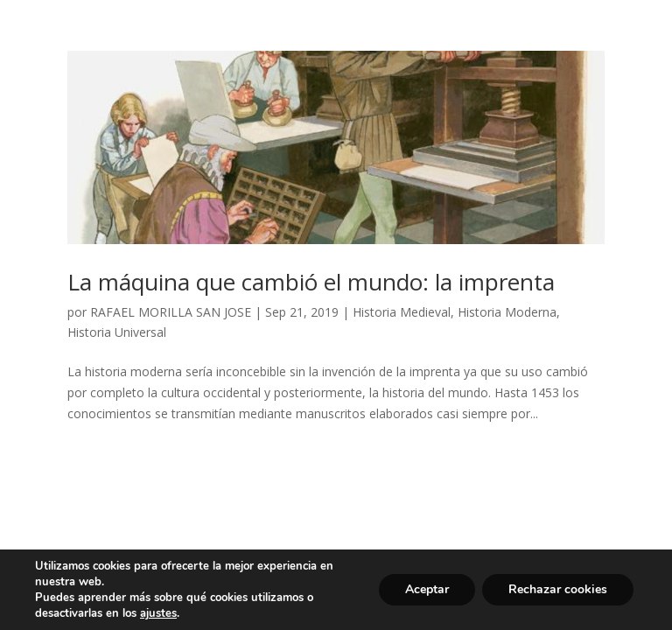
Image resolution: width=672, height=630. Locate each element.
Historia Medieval (402, 312)
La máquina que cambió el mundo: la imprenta (311, 282)
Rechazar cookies (558, 589)
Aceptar (427, 589)
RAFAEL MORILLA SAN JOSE (171, 312)
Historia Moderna (507, 312)
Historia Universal (117, 332)
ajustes (158, 613)
